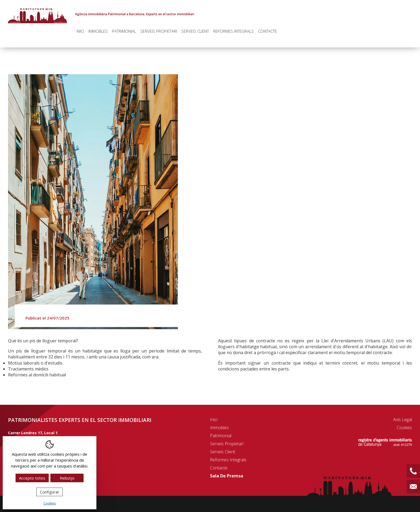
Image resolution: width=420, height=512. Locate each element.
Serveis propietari (159, 31)
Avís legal (403, 420)
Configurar (50, 492)
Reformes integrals (233, 31)
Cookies (404, 428)
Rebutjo (67, 478)
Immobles (98, 31)
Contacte (267, 31)
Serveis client (195, 31)
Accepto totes (32, 478)
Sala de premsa (227, 476)
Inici (80, 31)
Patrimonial (124, 31)
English (407, 3)
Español (394, 3)
